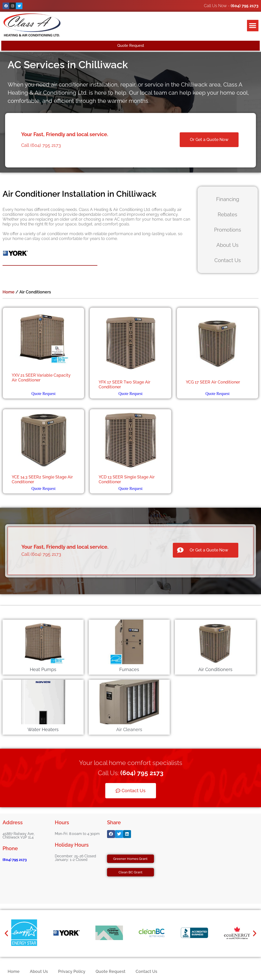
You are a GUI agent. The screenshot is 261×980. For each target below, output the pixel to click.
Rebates (227, 215)
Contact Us (228, 260)
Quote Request (43, 394)
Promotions (228, 230)
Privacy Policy (72, 971)
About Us (227, 245)
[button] (253, 26)
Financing (228, 199)
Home (9, 292)
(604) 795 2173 (15, 860)
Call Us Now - (231, 6)
